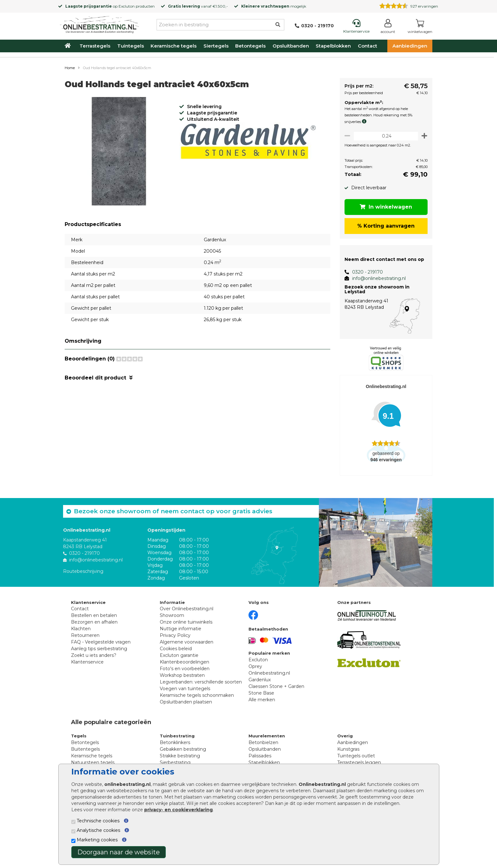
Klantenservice (87, 662)
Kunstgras (348, 749)
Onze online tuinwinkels (186, 622)
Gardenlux (260, 680)
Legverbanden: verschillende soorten (201, 682)
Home (70, 68)
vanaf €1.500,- (198, 6)
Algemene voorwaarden (187, 642)
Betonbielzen (263, 742)
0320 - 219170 (365, 272)
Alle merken (262, 700)
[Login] (388, 27)
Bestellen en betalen (94, 615)
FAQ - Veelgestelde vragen (101, 642)
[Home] (100, 23)
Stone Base (261, 693)
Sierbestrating (175, 762)
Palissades (260, 756)
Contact (368, 46)
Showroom (172, 615)
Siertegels (216, 46)
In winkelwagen (385, 207)
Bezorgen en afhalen (94, 622)
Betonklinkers (175, 742)
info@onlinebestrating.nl (376, 278)
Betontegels (250, 46)
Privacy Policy (175, 635)
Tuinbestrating (177, 736)
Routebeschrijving (83, 571)
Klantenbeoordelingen (184, 662)
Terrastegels (95, 46)
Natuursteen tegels (93, 762)
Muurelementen (267, 736)
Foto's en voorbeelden (185, 669)
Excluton (127, 6)
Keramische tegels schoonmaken (197, 695)
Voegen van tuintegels (185, 689)
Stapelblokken (333, 46)
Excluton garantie (179, 655)
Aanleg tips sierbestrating (99, 649)
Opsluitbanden (291, 46)
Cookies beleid (176, 649)
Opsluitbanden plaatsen (186, 702)
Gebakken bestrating (183, 749)
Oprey (255, 666)
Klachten (81, 629)
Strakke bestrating (180, 756)
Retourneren (85, 635)
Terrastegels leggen (359, 762)
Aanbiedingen (410, 46)
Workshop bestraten (182, 675)
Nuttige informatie (181, 629)
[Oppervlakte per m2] (385, 136)
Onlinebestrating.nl (269, 673)
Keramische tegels (174, 46)
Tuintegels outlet (356, 756)
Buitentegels (85, 749)
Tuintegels (131, 46)
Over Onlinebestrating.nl (187, 609)
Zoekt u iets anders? (94, 655)
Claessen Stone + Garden (276, 686)
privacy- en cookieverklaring (178, 810)
